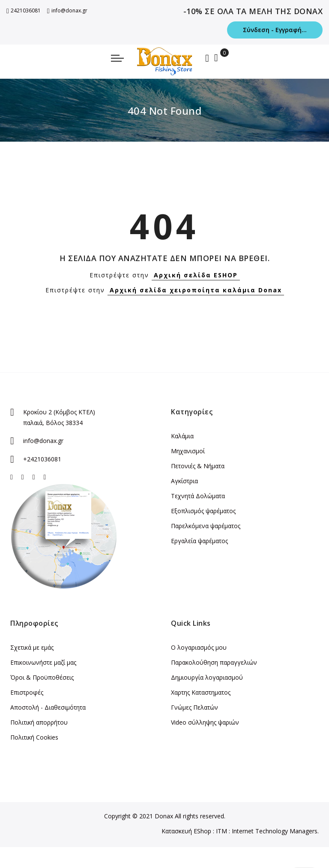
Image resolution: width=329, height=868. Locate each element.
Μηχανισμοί (188, 451)
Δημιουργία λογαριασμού (207, 677)
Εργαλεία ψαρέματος (199, 541)
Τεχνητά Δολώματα (198, 496)
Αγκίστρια (184, 481)
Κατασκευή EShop (186, 831)
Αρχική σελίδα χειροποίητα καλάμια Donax (196, 290)
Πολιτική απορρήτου (39, 722)
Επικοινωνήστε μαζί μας (43, 662)
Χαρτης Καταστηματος (201, 692)
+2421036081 (42, 459)
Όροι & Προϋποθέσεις (42, 677)
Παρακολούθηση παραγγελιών (214, 662)
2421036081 (24, 10)
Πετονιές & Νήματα (198, 466)
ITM (221, 831)
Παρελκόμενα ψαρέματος (206, 526)
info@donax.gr (67, 10)
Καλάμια (182, 436)
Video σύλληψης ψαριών (205, 722)
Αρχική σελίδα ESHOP (196, 275)
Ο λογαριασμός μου (199, 647)
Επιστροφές (27, 692)
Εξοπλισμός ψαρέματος (203, 511)
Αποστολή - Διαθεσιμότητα (48, 707)
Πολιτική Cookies (34, 737)
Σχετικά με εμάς (32, 647)
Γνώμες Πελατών (194, 707)
